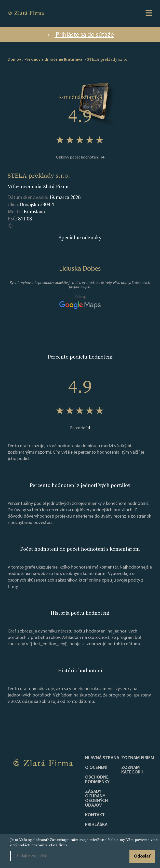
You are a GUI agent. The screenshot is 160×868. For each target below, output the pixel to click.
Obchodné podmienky (97, 780)
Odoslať (142, 856)
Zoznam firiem (138, 758)
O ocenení (96, 768)
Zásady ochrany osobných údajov (97, 799)
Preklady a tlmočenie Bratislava (53, 60)
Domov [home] (14, 60)
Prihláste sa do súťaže (80, 35)
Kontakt (95, 815)
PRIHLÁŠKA (96, 825)
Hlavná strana (102, 758)
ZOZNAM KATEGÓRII (132, 770)
